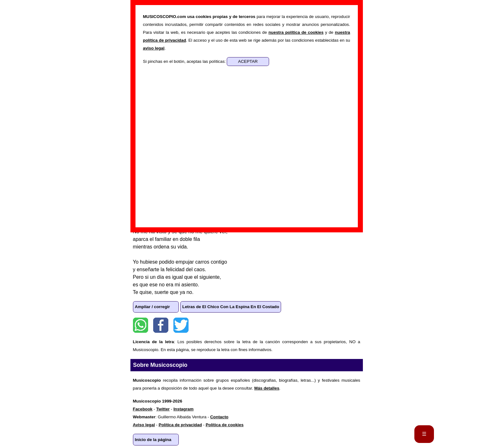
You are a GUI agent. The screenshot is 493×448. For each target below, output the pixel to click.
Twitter (181, 325)
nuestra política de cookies (296, 32)
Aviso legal (144, 425)
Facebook (161, 325)
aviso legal (154, 48)
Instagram (183, 409)
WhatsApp (141, 325)
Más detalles (267, 388)
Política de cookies (225, 425)
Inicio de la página (153, 440)
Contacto (219, 417)
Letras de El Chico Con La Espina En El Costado (231, 307)
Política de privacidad (180, 425)
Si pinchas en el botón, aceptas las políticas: (185, 61)
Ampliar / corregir (152, 307)
